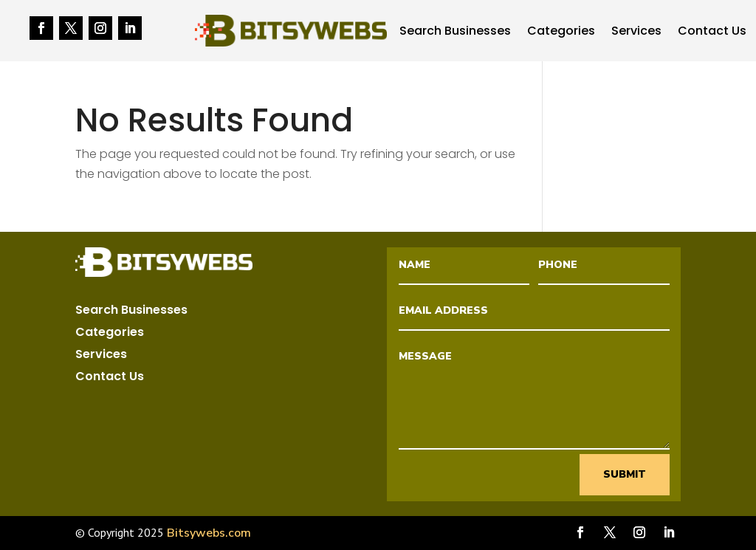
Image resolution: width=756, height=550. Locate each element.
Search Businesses (455, 32)
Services (636, 32)
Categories (561, 32)
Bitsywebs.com (209, 533)
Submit (625, 474)
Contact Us (712, 32)
